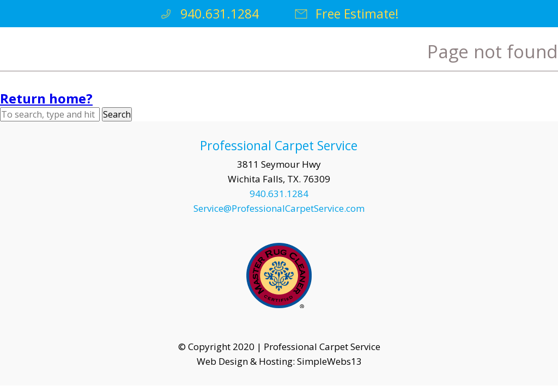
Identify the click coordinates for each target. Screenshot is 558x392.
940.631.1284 (209, 14)
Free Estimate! (346, 14)
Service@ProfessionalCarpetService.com (279, 208)
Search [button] (117, 114)
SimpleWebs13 (329, 361)
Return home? (46, 98)
